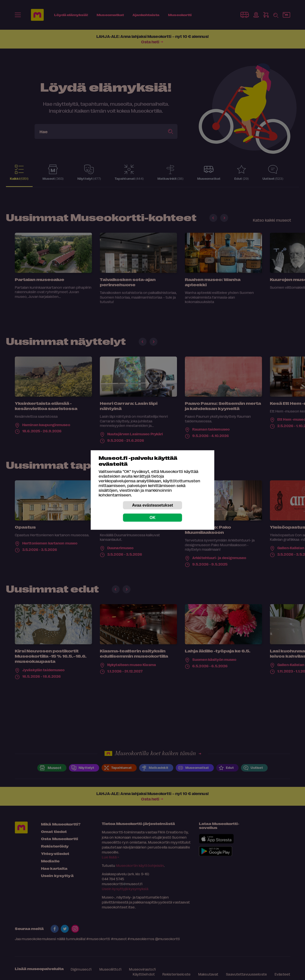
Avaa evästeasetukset (152, 505)
